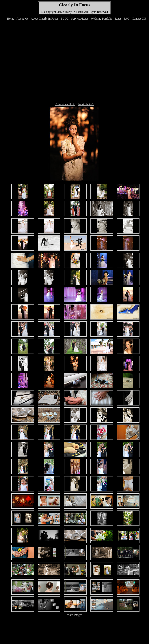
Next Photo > (86, 104)
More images (74, 615)
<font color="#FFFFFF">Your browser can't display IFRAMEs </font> (75, 20)
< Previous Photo (65, 104)
